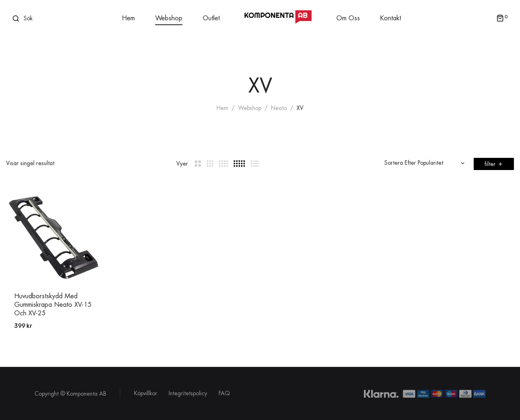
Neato (279, 108)
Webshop (250, 108)
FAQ (224, 393)
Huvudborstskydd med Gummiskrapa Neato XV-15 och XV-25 (53, 305)
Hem (222, 108)
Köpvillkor (146, 393)
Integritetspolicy (188, 393)
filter (490, 164)
